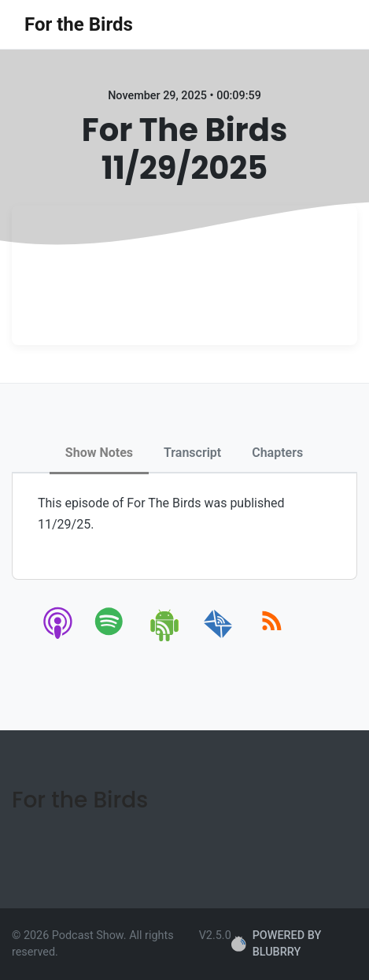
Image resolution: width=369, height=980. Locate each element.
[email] (218, 638)
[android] (166, 638)
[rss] (272, 638)
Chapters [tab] (277, 453)
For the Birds (79, 24)
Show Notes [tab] (99, 453)
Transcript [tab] (192, 453)
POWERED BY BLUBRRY (276, 944)
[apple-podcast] (59, 638)
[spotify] (112, 638)
